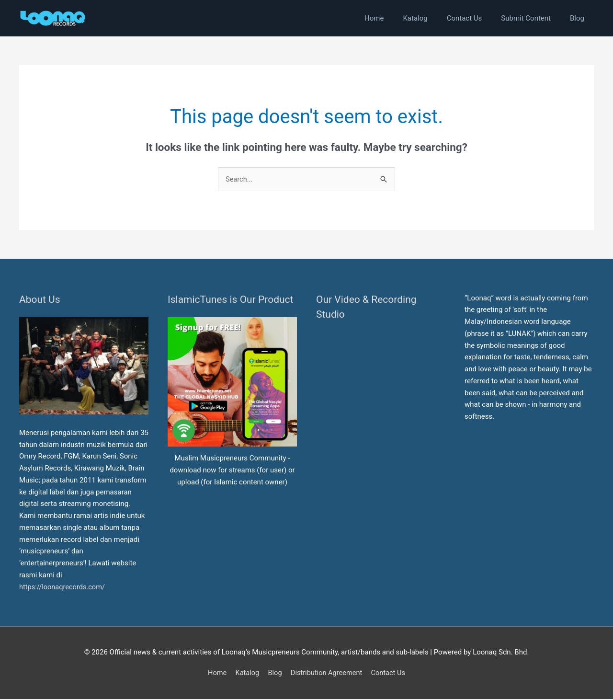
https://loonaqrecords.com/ (64, 587)
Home (215, 674)
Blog (274, 674)
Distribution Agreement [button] (327, 674)
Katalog (245, 674)
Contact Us (390, 674)
